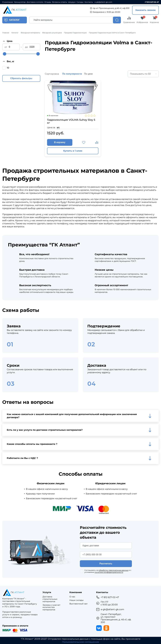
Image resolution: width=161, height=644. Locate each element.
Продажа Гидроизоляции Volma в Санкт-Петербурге (112, 33)
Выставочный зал (78, 604)
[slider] (5, 54)
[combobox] (143, 74)
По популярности (72, 74)
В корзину (60, 142)
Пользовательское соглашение (80, 642)
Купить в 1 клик (73, 151)
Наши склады (76, 600)
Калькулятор (20, 2)
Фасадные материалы (30, 33)
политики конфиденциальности (109, 572)
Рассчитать (106, 564)
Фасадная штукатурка (52, 33)
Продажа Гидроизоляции (75, 33)
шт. (58, 127)
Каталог (15, 33)
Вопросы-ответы (60, 2)
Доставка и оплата (35, 2)
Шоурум (72, 2)
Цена (7, 41)
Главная (6, 33)
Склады (80, 2)
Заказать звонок (145, 10)
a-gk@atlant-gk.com (103, 2)
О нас (72, 597)
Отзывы (48, 2)
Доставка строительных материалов (50, 599)
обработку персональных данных (114, 570)
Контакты (89, 2)
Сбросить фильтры (21, 78)
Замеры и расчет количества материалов (51, 607)
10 (8, 68)
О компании (8, 2)
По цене (88, 74)
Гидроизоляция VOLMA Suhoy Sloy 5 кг (71, 121)
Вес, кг (8, 61)
